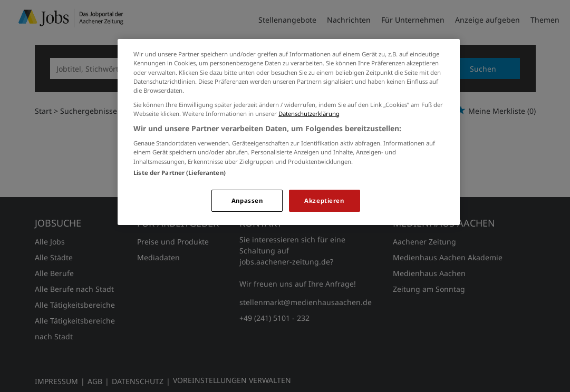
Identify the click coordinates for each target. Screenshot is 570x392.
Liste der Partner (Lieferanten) (180, 173)
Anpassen (247, 200)
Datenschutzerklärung (309, 114)
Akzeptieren (324, 200)
